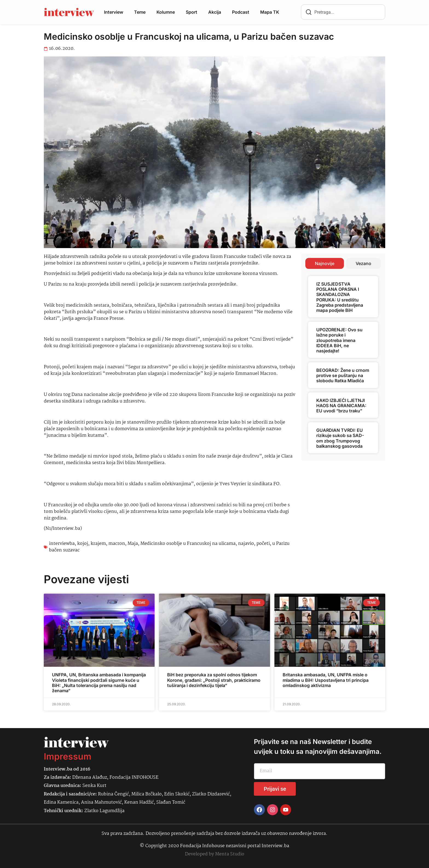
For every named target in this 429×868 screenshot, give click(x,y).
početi (263, 544)
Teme (140, 12)
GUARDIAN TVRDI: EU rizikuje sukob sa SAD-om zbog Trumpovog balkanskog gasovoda (340, 438)
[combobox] (343, 12)
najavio (246, 544)
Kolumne (166, 12)
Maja (133, 544)
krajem (98, 544)
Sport (192, 12)
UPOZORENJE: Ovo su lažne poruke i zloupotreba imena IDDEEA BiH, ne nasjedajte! (339, 340)
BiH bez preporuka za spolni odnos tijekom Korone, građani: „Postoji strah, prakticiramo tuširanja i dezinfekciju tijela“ (214, 680)
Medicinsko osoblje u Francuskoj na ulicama (188, 544)
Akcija (215, 12)
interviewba (62, 544)
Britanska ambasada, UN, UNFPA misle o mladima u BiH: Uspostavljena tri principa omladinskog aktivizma (326, 680)
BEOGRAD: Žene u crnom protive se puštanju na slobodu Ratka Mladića (343, 375)
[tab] (325, 263)
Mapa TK (270, 12)
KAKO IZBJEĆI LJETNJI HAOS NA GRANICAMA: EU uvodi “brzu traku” (341, 406)
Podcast (241, 12)
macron (117, 544)
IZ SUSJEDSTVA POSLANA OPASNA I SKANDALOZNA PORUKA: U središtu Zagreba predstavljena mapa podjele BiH (340, 297)
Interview (114, 12)
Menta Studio (230, 854)
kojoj (83, 544)
